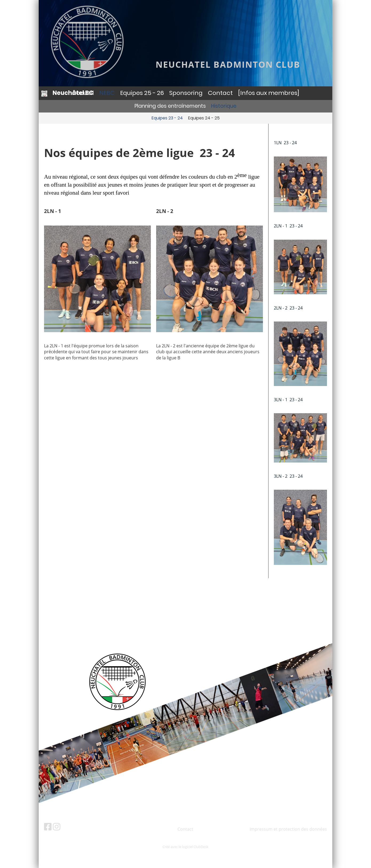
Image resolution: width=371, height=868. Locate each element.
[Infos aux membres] (269, 93)
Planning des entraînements (170, 106)
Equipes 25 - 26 (142, 93)
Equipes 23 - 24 (167, 118)
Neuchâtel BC (73, 93)
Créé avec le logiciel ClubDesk (185, 847)
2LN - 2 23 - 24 (288, 308)
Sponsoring (186, 93)
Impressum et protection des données (288, 829)
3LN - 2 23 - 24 (288, 476)
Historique (224, 106)
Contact (220, 93)
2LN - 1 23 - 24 (288, 226)
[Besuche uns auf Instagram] (57, 827)
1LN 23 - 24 (285, 143)
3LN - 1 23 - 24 (288, 400)
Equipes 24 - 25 (204, 118)
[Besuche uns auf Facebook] (48, 827)
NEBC (107, 93)
